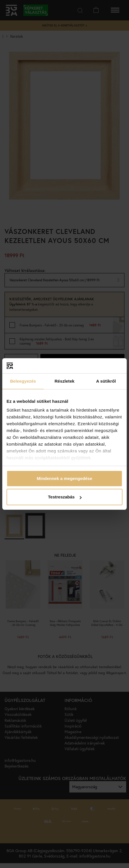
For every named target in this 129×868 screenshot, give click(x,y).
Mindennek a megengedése (64, 478)
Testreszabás (65, 497)
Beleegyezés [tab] (23, 381)
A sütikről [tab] (106, 381)
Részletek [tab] (64, 381)
